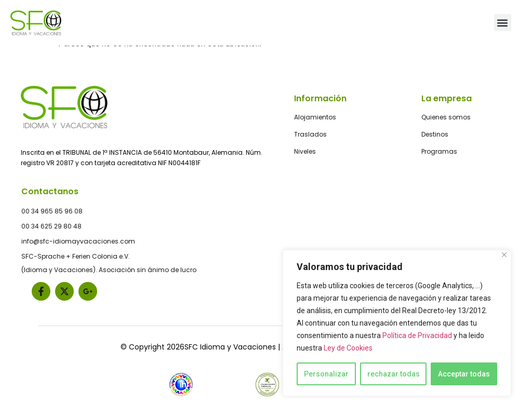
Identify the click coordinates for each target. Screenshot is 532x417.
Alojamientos (315, 117)
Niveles (305, 151)
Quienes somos (446, 117)
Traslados (310, 134)
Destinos (435, 134)
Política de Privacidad (417, 335)
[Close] (504, 255)
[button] (503, 23)
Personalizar (326, 374)
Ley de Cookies (348, 348)
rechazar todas (394, 374)
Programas (439, 151)
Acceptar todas (464, 374)
